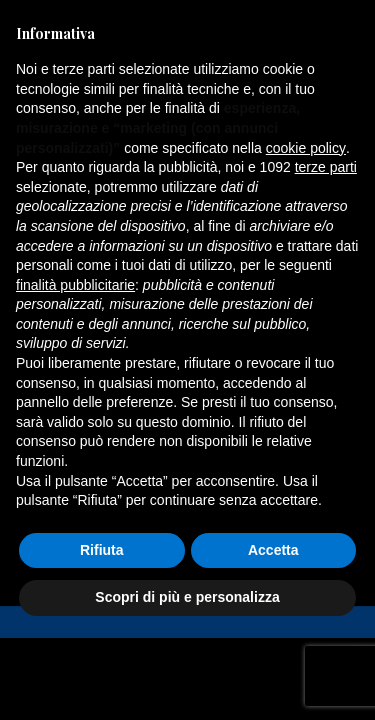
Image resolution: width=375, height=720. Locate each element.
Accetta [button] (273, 550)
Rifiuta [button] (102, 550)
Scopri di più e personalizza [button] (187, 597)
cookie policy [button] (306, 148)
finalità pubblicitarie (75, 285)
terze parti (326, 167)
